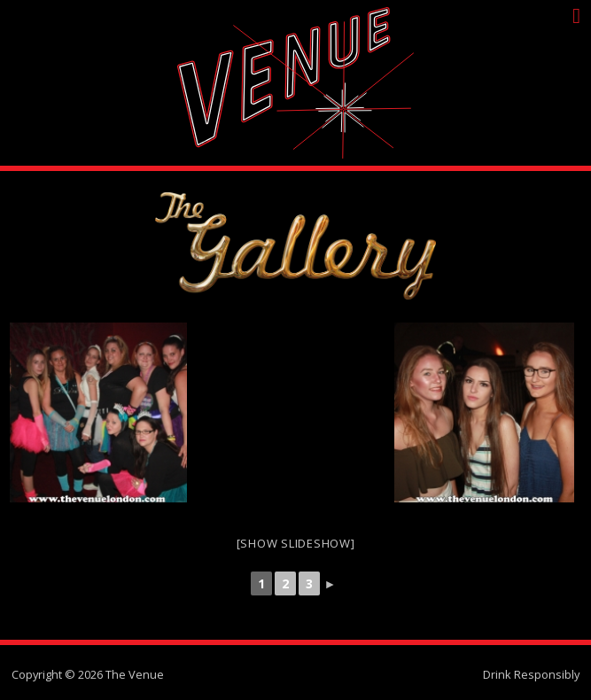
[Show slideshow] (296, 543)
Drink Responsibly (531, 674)
